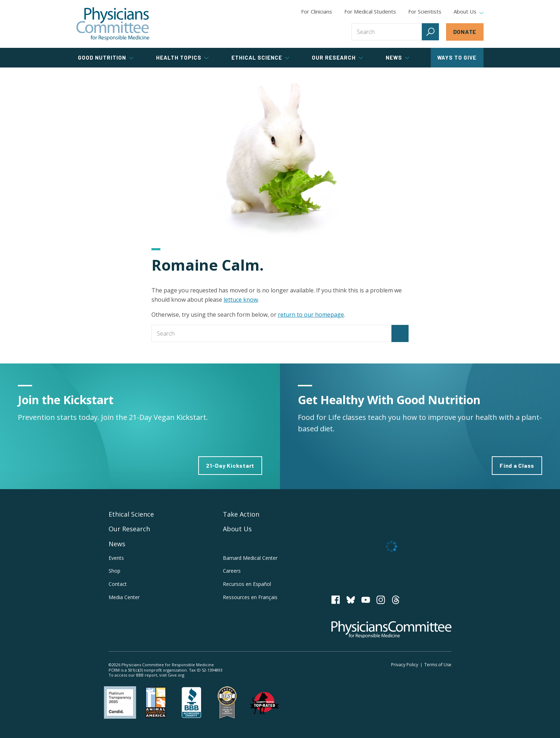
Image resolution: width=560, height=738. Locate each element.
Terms (438, 665)
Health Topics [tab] (182, 57)
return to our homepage (311, 315)
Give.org (176, 675)
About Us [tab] (469, 12)
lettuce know (241, 300)
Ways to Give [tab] (457, 57)
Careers (232, 571)
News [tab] (397, 57)
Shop (114, 571)
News (117, 544)
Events (116, 558)
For (370, 11)
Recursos (247, 584)
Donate (465, 32)
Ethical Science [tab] (260, 57)
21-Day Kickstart (230, 465)
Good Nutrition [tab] (106, 57)
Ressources (250, 597)
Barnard (250, 558)
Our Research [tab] (337, 57)
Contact (118, 584)
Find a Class (517, 465)
